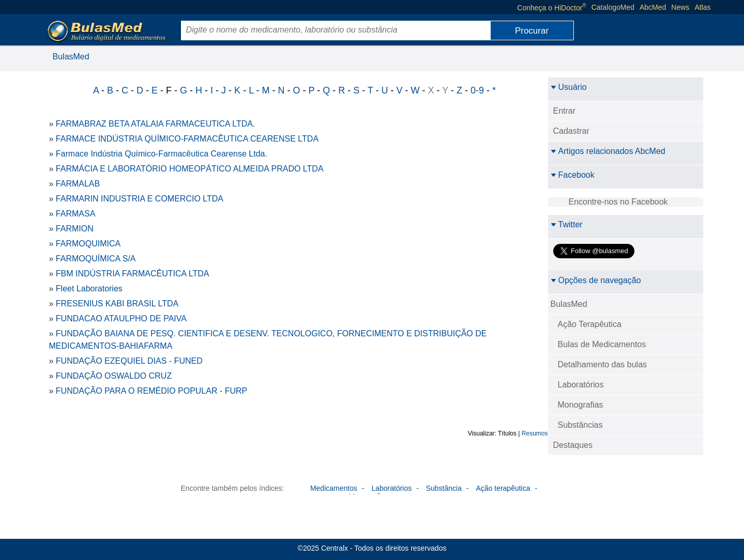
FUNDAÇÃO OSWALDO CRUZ (114, 376)
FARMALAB (78, 184)
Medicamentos (334, 488)
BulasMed (71, 57)
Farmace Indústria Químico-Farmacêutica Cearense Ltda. (162, 154)
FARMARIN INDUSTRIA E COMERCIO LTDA (140, 199)
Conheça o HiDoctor (551, 7)
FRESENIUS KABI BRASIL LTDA (117, 304)
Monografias (581, 405)
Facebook (573, 175)
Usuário (569, 87)
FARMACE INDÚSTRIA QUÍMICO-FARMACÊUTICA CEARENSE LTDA (187, 139)
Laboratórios (581, 385)
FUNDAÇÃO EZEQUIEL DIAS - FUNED (129, 361)
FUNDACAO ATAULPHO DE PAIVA (121, 318)
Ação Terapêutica (590, 324)
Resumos (535, 433)
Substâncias (580, 425)
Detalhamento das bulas (603, 364)
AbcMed (653, 7)
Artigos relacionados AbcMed (608, 151)
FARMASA (75, 214)
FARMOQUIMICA (88, 244)
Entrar (565, 111)
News (680, 7)
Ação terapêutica (503, 488)
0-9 (477, 90)
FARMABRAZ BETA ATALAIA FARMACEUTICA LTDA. (156, 124)
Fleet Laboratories (89, 289)
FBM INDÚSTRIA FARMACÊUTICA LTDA (133, 274)
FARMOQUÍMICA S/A (96, 259)
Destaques (573, 445)
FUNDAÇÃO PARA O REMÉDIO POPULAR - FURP (151, 391)
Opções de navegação (596, 280)
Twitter (567, 224)
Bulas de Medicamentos (602, 344)
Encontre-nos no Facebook (618, 202)
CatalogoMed (613, 7)
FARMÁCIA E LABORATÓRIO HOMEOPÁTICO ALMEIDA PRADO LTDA (190, 169)
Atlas (702, 7)
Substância (444, 488)
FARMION (75, 229)
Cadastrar (571, 131)
